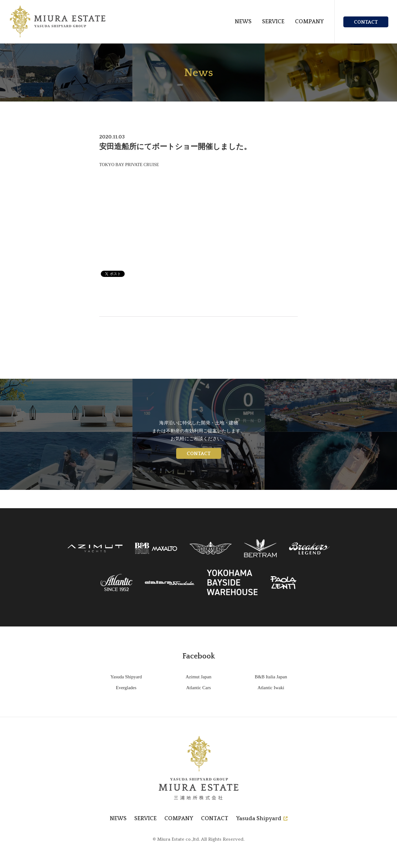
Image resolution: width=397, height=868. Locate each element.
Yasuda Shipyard (126, 677)
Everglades (126, 688)
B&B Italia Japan (271, 677)
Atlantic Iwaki (271, 688)
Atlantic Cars (198, 688)
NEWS (243, 22)
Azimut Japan (199, 677)
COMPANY (309, 22)
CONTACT (366, 22)
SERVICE (273, 22)
